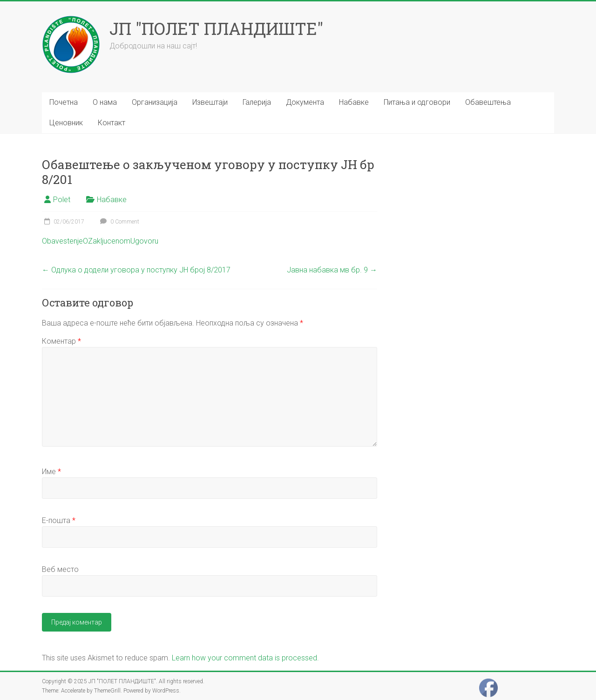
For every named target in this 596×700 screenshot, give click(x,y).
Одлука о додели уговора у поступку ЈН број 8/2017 (136, 270)
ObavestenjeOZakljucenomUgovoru (100, 241)
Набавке (354, 102)
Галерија (257, 102)
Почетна (64, 102)
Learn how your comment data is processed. (245, 658)
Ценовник (66, 123)
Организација (155, 102)
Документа (305, 102)
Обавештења (488, 102)
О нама (105, 102)
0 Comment (119, 222)
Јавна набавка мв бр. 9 (332, 270)
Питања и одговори (417, 102)
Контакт (112, 123)
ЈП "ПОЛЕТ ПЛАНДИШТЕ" (216, 28)
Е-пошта (59, 520)
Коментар (61, 341)
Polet (62, 200)
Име (51, 472)
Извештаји (210, 102)
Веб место (60, 569)
